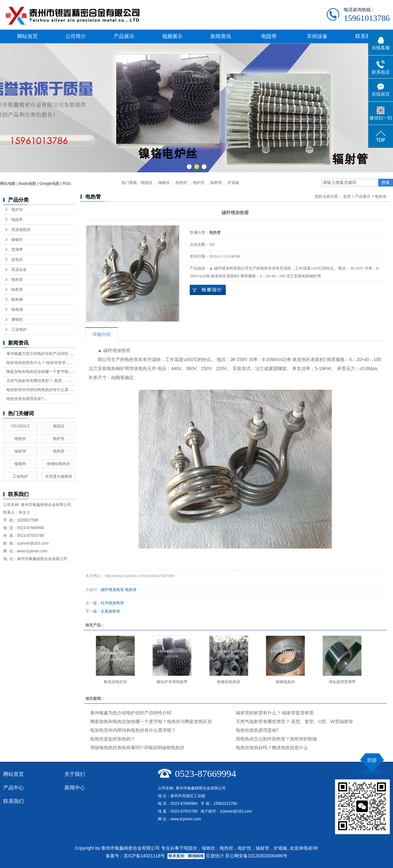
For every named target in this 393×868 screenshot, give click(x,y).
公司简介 (76, 36)
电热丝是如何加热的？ (113, 739)
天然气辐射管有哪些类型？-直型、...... (39, 381)
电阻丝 (147, 183)
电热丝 (181, 183)
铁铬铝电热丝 (59, 464)
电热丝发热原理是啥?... (27, 399)
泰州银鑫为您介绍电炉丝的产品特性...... (41, 354)
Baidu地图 (28, 184)
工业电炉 (19, 329)
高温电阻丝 (21, 230)
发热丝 (17, 260)
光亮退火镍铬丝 (59, 476)
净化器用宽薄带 (342, 682)
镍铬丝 (164, 183)
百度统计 (215, 856)
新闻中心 (75, 788)
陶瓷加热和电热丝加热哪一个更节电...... (41, 372)
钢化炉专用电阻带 (172, 682)
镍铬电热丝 (285, 682)
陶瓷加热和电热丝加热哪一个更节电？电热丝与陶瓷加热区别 (151, 721)
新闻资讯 (221, 36)
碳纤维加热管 (112, 590)
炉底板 (234, 183)
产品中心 (14, 788)
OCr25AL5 (20, 426)
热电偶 (17, 310)
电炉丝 (199, 183)
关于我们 (75, 774)
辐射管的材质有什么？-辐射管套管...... (39, 363)
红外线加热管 (112, 603)
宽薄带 (17, 250)
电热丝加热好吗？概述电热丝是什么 (272, 748)
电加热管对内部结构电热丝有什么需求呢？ (133, 730)
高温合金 (19, 270)
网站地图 (8, 184)
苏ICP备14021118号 (144, 856)
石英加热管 (110, 611)
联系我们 (366, 36)
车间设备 (317, 36)
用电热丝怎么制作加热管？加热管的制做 (276, 739)
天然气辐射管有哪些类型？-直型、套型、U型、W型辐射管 (294, 721)
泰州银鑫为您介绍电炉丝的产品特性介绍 (131, 713)
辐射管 (216, 183)
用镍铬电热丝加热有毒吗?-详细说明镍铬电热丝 (137, 748)
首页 (347, 196)
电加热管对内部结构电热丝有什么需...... (41, 390)
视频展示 (172, 36)
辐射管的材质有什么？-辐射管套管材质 (275, 713)
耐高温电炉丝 (115, 682)
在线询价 (208, 290)
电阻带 (269, 36)
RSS (67, 184)
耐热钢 (17, 300)
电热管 (17, 280)
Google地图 (49, 184)
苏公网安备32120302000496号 (256, 856)
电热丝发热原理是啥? (257, 730)
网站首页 (27, 36)
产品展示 (124, 36)
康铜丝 (17, 320)
